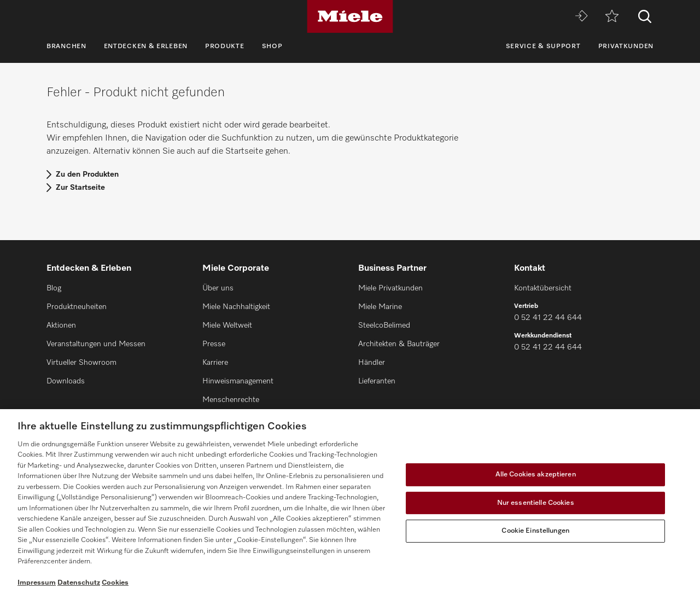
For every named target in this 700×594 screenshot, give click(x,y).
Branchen (66, 46)
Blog (54, 288)
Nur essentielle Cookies (536, 503)
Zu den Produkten (87, 174)
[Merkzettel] (612, 17)
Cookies (115, 583)
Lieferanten (377, 381)
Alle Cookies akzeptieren (536, 474)
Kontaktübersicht (543, 288)
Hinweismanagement (238, 381)
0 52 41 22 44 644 (548, 318)
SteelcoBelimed (384, 325)
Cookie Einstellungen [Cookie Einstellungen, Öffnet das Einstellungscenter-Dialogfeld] (535, 531)
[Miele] (350, 16)
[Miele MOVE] (581, 17)
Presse (214, 344)
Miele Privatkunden (390, 288)
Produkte (225, 46)
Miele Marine (380, 307)
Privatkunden (626, 46)
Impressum (37, 583)
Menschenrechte (231, 400)
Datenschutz (79, 583)
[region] (350, 502)
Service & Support (543, 46)
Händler (372, 363)
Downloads (66, 381)
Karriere (215, 363)
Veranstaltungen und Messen (96, 344)
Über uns (218, 288)
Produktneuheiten (77, 307)
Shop (272, 46)
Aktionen (61, 325)
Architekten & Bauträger (399, 344)
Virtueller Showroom (81, 363)
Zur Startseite (80, 188)
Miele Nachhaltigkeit (236, 307)
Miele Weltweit (227, 325)
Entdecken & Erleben (146, 46)
